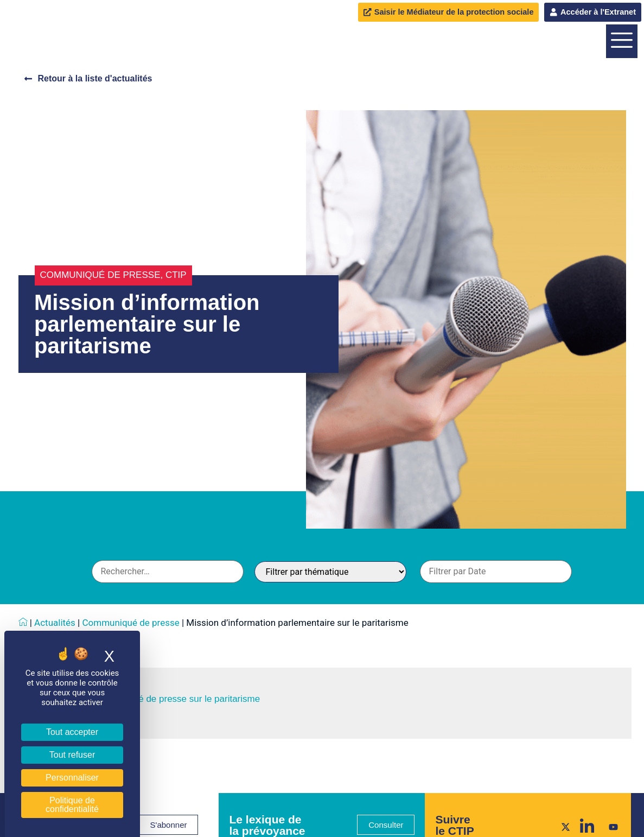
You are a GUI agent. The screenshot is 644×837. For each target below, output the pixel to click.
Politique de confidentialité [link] (72, 805)
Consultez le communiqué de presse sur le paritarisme (149, 806)
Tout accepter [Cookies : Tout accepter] (72, 732)
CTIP (176, 382)
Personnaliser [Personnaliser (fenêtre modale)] (72, 778)
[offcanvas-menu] (622, 94)
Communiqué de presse (100, 382)
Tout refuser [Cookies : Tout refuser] (72, 755)
